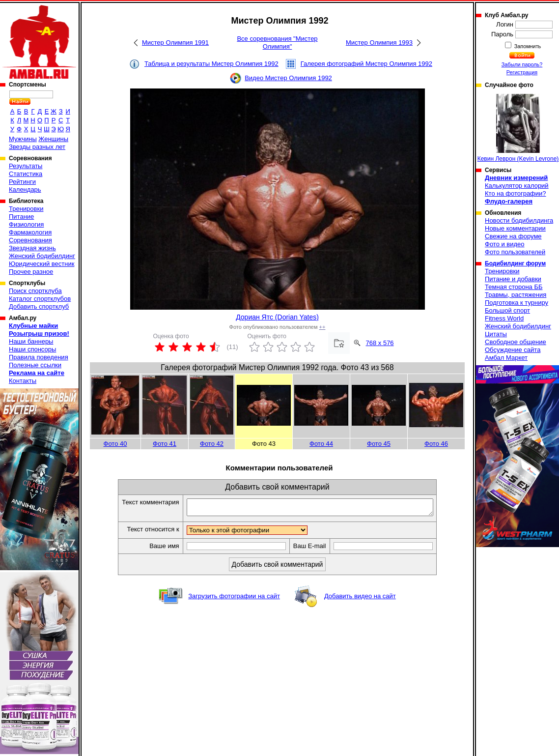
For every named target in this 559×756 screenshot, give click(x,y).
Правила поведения (39, 357)
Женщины (53, 139)
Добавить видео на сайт (360, 599)
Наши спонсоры (32, 349)
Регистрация (522, 72)
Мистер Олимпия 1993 (379, 43)
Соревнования (30, 240)
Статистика (26, 174)
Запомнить (527, 46)
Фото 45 (379, 444)
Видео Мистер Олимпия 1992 (288, 78)
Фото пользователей (515, 252)
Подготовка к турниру (517, 303)
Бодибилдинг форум (515, 263)
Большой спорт (507, 310)
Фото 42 (212, 444)
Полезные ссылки (35, 365)
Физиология (26, 224)
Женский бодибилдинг (42, 256)
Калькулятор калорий (517, 186)
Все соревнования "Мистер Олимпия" (277, 43)
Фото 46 (436, 444)
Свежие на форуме (513, 236)
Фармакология (30, 232)
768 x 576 (380, 343)
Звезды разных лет (37, 147)
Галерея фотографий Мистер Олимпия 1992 (366, 64)
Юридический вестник (42, 264)
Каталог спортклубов (40, 299)
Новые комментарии (515, 228)
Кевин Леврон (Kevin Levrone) (518, 128)
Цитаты (496, 334)
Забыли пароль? (522, 64)
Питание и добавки (513, 279)
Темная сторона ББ (514, 287)
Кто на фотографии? (516, 193)
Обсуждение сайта (513, 350)
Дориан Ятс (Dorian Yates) (277, 317)
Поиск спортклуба (35, 291)
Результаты (26, 166)
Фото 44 (321, 444)
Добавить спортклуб (39, 306)
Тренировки (26, 209)
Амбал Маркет (506, 358)
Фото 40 (115, 444)
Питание (21, 217)
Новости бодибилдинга (519, 220)
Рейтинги (22, 182)
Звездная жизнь (32, 248)
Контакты (23, 381)
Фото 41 (165, 444)
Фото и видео (505, 244)
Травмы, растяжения (516, 295)
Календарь (25, 189)
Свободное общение (516, 342)
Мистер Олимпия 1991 (175, 43)
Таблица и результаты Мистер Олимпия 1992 (211, 64)
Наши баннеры (31, 341)
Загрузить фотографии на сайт (234, 599)
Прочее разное (31, 272)
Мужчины (23, 139)
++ (322, 327)
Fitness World (504, 318)
